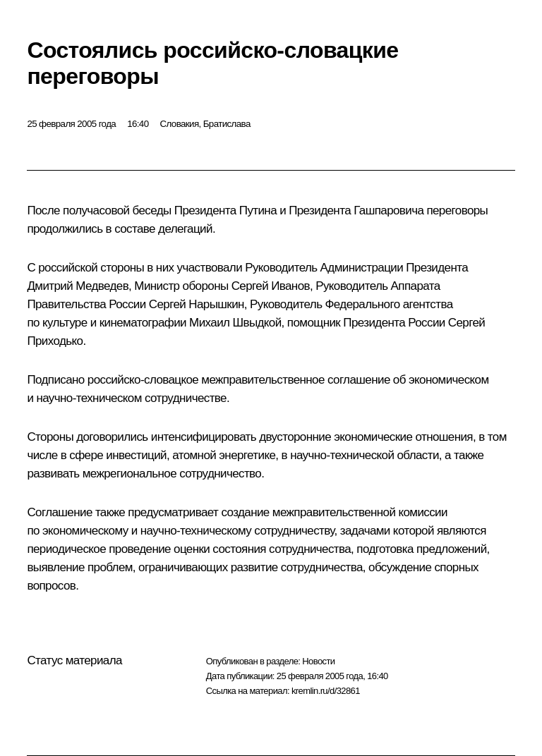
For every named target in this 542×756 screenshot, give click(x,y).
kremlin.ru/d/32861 (326, 691)
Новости (318, 661)
